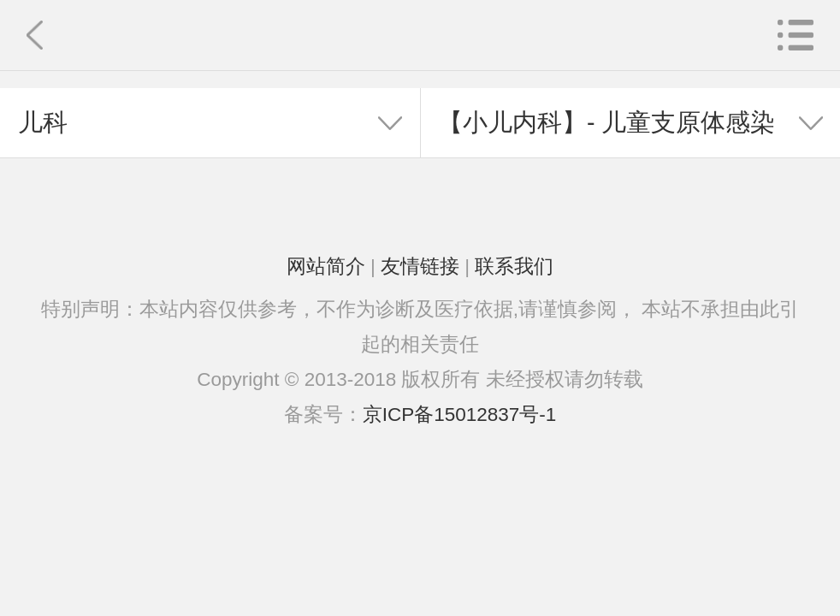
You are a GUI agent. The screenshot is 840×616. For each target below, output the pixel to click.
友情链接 (420, 267)
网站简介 (326, 267)
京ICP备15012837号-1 (460, 415)
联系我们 (514, 267)
